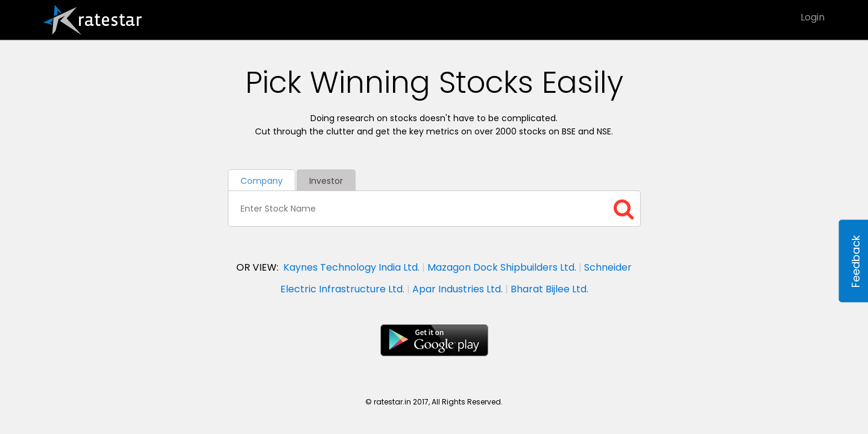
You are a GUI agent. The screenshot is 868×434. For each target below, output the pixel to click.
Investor (326, 181)
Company (262, 181)
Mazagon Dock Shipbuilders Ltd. (502, 267)
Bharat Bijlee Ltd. (549, 289)
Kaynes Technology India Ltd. (351, 267)
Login (813, 17)
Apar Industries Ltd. (458, 289)
